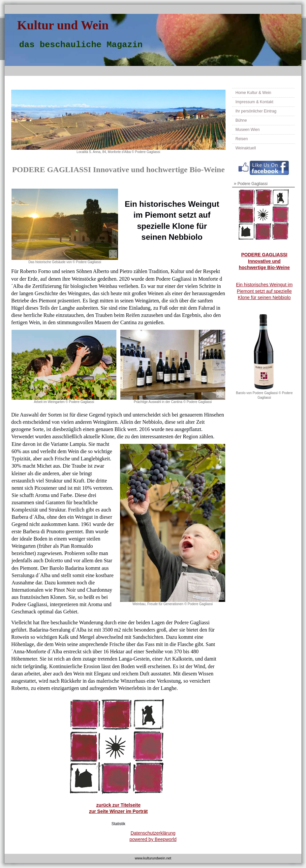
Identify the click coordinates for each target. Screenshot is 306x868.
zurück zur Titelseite (118, 805)
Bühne (241, 120)
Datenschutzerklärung (153, 833)
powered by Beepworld (153, 839)
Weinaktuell (246, 148)
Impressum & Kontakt (254, 102)
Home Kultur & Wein (253, 93)
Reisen (242, 139)
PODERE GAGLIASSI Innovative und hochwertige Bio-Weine (264, 261)
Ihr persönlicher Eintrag (256, 111)
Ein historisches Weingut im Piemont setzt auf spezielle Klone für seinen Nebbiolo (264, 291)
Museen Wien (247, 130)
